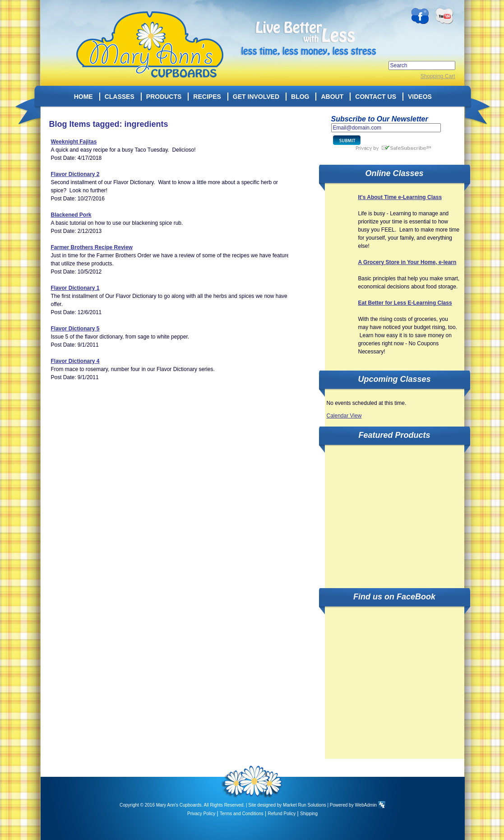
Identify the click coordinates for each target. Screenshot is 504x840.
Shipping (309, 814)
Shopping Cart (438, 76)
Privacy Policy (201, 814)
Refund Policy (282, 814)
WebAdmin (366, 805)
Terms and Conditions (242, 814)
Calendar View (344, 416)
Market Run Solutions (305, 805)
